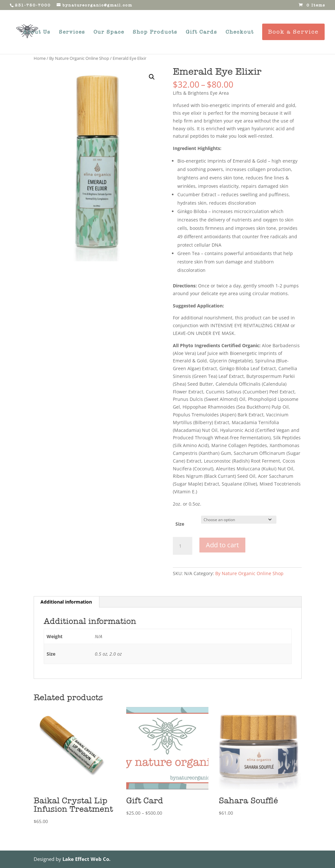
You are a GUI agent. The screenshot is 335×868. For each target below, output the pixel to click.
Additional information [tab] (66, 602)
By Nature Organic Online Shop (79, 58)
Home (40, 58)
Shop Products (155, 32)
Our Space (109, 32)
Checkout (240, 32)
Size (180, 524)
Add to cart (222, 545)
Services (72, 32)
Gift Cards (201, 32)
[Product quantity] (183, 546)
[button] (152, 77)
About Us (37, 32)
